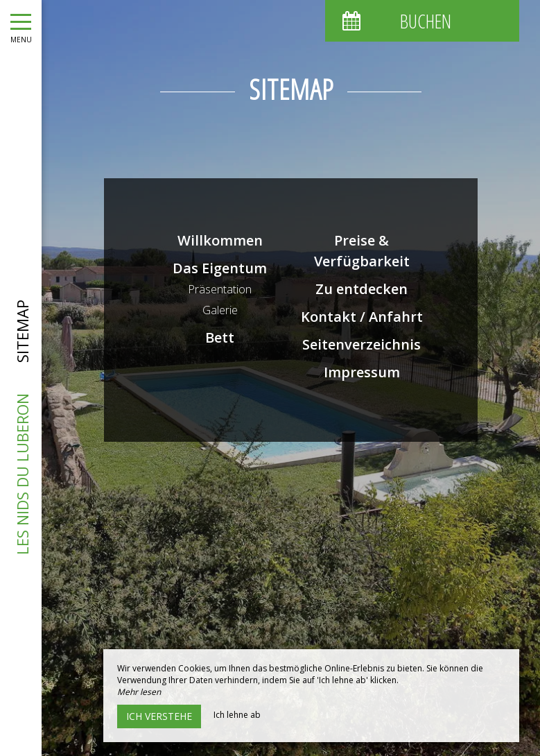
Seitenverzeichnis (362, 344)
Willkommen (220, 240)
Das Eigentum (220, 268)
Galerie (220, 310)
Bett (220, 337)
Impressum (362, 372)
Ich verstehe (159, 716)
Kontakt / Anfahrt (362, 317)
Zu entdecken (362, 289)
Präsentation (220, 289)
